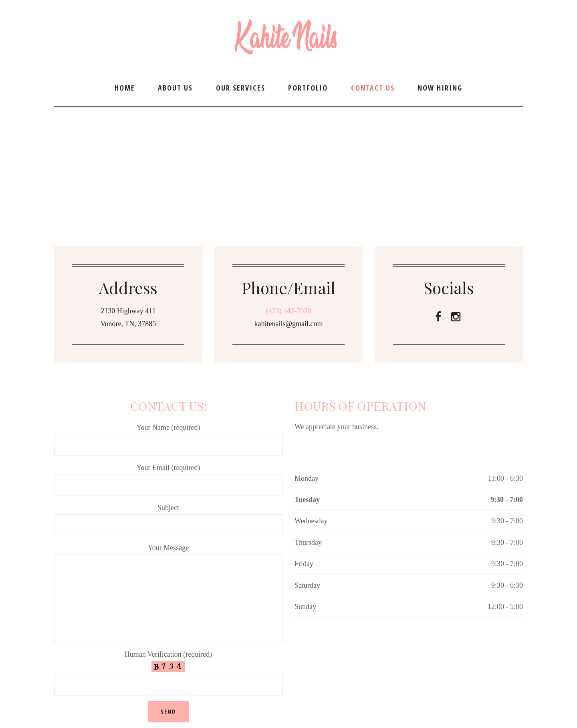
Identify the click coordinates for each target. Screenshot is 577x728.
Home (125, 88)
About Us (175, 88)
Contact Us (373, 88)
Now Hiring (440, 88)
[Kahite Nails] (288, 166)
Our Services (241, 88)
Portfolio (308, 88)
